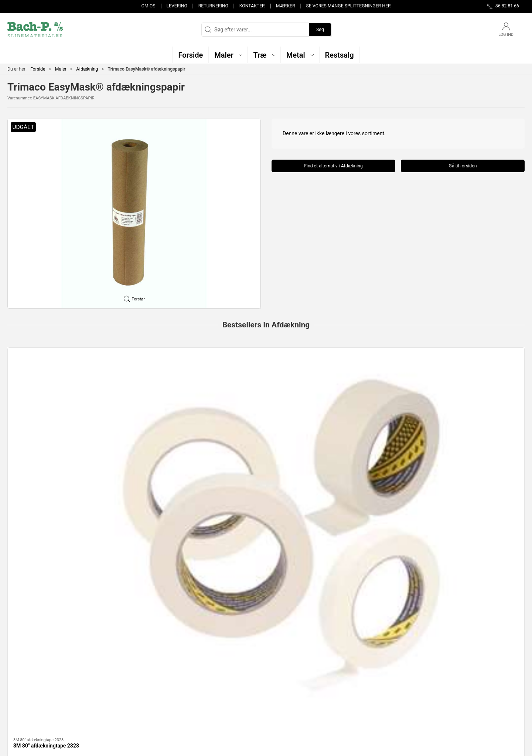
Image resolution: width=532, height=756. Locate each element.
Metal (266, 612)
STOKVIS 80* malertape (460, 432)
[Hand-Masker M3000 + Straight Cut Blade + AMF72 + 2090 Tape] (371, 386)
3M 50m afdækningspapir (252, 432)
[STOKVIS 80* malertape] (475, 386)
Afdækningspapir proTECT (149, 432)
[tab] (259, 471)
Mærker (286, 6)
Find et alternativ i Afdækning (333, 166)
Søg (320, 30)
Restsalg (371, 612)
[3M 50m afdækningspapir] (266, 386)
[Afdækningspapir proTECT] (161, 386)
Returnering (213, 6)
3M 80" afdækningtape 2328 (46, 432)
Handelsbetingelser (383, 702)
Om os (149, 6)
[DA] (35, 30)
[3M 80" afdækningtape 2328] (57, 386)
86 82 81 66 (21, 675)
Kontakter (252, 6)
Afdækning (87, 69)
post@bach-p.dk (26, 682)
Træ (57, 612)
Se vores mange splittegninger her (349, 6)
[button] (228, 55)
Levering (177, 6)
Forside (38, 69)
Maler (61, 69)
